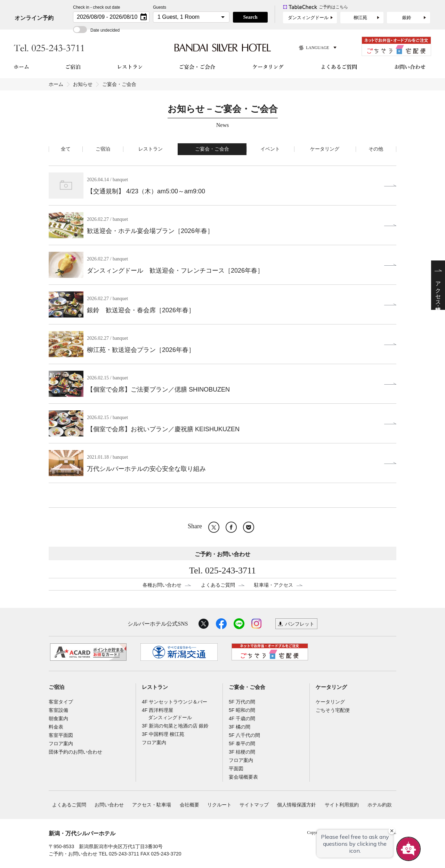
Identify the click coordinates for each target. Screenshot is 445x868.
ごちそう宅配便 (333, 710)
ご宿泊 (103, 149)
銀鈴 (407, 18)
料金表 (56, 727)
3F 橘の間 (240, 727)
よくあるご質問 (218, 585)
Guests (160, 7)
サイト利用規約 (342, 805)
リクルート (219, 805)
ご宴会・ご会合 (212, 149)
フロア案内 (61, 744)
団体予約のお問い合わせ (75, 752)
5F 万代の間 (242, 702)
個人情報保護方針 (297, 805)
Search (250, 17)
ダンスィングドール (308, 18)
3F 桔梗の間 (242, 752)
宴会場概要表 (243, 777)
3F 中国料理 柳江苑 (163, 734)
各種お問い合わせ (162, 585)
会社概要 (189, 805)
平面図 (236, 769)
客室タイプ (61, 702)
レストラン (151, 149)
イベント (270, 149)
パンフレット (300, 624)
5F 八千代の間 (244, 735)
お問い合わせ (109, 805)
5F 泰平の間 (242, 744)
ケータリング (325, 149)
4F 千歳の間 (242, 718)
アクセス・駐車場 (152, 805)
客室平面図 (61, 735)
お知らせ (83, 84)
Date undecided (96, 30)
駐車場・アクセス (274, 585)
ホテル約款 (380, 805)
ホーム (56, 84)
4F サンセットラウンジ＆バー (175, 702)
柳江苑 (360, 18)
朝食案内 (58, 718)
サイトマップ (254, 805)
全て (66, 149)
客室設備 (58, 710)
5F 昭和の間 (242, 710)
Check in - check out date (96, 7)
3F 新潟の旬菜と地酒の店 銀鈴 (175, 726)
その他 (376, 149)
